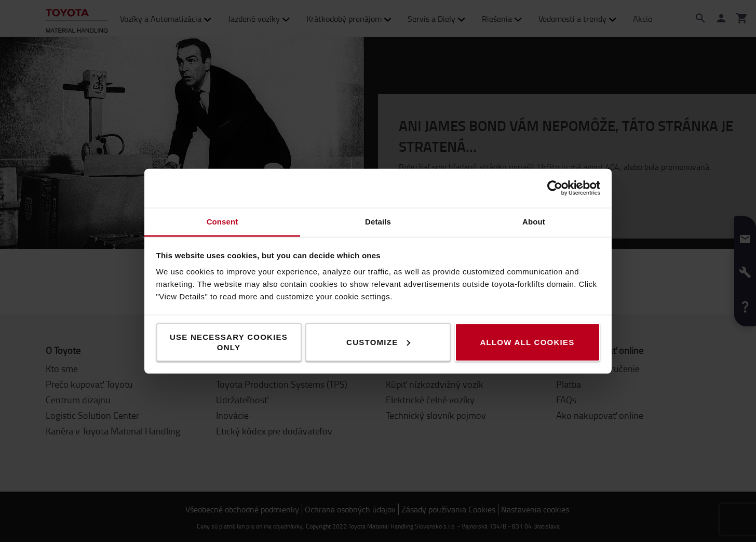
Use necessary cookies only (229, 342)
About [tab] (534, 221)
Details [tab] (378, 221)
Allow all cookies (527, 342)
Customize (378, 342)
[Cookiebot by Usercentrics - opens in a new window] (555, 188)
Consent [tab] (222, 221)
